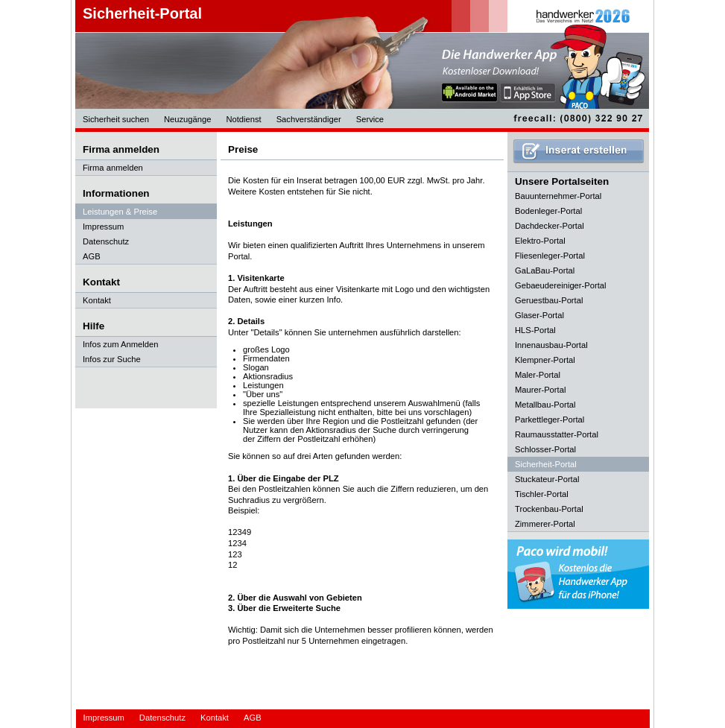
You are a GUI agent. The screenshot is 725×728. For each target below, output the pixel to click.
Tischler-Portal (542, 494)
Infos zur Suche (112, 359)
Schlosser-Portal (545, 449)
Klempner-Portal (545, 360)
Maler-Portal (538, 375)
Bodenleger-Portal (548, 211)
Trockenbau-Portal (549, 509)
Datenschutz (106, 241)
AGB (92, 256)
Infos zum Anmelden (120, 344)
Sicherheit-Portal (142, 13)
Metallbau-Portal (545, 405)
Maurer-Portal (540, 390)
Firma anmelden (113, 168)
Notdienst (243, 119)
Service (370, 119)
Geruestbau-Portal (549, 300)
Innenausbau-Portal (551, 345)
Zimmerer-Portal (545, 524)
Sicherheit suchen (116, 119)
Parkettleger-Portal (550, 420)
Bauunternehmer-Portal (558, 196)
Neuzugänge (187, 119)
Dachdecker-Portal (550, 226)
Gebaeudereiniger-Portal (561, 285)
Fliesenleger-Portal (550, 256)
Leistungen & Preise (120, 212)
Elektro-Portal (540, 241)
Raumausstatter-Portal (557, 434)
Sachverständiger (309, 119)
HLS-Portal (535, 330)
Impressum (103, 227)
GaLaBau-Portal (545, 270)
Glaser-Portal (539, 315)
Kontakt (97, 300)
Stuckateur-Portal (547, 479)
